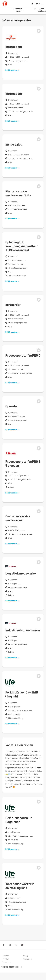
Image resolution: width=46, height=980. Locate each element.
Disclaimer (6, 962)
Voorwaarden (27, 959)
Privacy (25, 956)
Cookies (6, 959)
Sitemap (6, 956)
